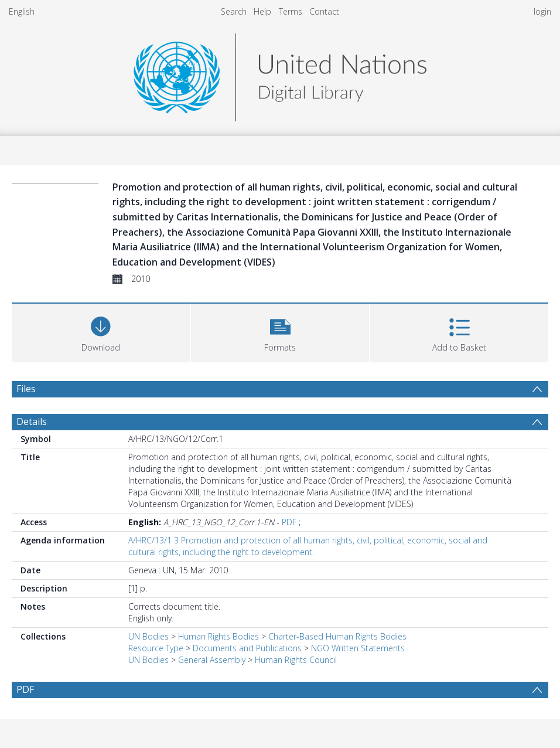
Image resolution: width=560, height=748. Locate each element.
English (22, 11)
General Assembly (212, 660)
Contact (324, 11)
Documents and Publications (247, 648)
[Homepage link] (280, 74)
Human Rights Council (296, 660)
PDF (289, 522)
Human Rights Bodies (218, 636)
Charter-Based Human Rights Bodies (337, 636)
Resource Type (156, 648)
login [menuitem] (542, 11)
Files (26, 389)
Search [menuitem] (234, 11)
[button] (280, 331)
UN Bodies (148, 636)
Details (32, 421)
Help (262, 11)
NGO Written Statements (358, 648)
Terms (291, 11)
